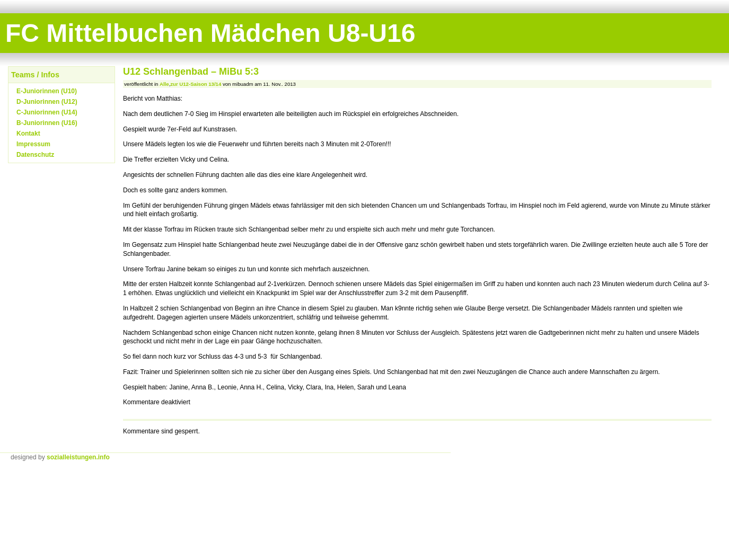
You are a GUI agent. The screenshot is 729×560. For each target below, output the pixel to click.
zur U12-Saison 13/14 (196, 84)
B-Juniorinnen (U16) (47, 123)
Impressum (33, 144)
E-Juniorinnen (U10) (47, 91)
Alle (164, 84)
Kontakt (28, 134)
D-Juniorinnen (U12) (47, 102)
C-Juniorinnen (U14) (47, 112)
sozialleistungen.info (78, 457)
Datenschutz (35, 155)
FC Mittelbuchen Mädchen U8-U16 (210, 33)
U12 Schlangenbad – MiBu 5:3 (191, 72)
